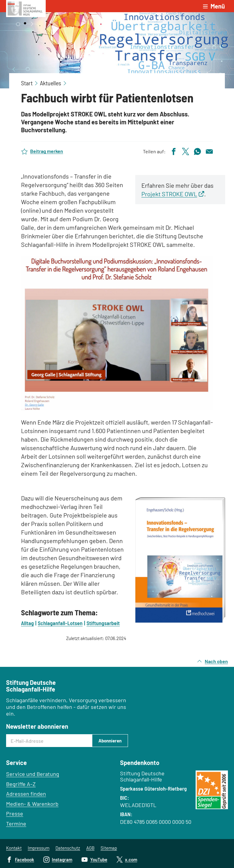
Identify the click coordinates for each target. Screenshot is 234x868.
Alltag (27, 623)
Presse (15, 813)
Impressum (39, 848)
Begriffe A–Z (21, 784)
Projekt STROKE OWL (169, 194)
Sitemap (109, 848)
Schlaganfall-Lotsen (60, 623)
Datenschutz (68, 848)
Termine (16, 824)
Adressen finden (26, 794)
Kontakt (14, 848)
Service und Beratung (33, 774)
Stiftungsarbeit (103, 623)
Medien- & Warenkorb (32, 804)
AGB (90, 848)
